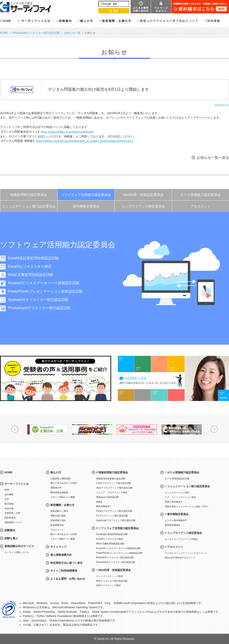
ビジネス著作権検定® (176, 520)
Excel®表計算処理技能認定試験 (33, 258)
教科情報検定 (104, 506)
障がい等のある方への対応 (64, 483)
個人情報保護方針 (61, 555)
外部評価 (9, 509)
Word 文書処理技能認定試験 (31, 275)
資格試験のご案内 (59, 511)
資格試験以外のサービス (19, 546)
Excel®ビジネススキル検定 (30, 266)
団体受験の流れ (58, 520)
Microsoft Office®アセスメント (180, 558)
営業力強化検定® (173, 502)
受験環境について (13, 522)
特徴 (7, 490)
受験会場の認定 (58, 516)
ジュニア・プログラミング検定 (112, 492)
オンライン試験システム (17, 552)
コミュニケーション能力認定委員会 (29, 206)
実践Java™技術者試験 (107, 497)
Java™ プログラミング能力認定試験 (114, 488)
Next (214, 429)
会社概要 (9, 494)
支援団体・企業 (12, 513)
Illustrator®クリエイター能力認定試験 (38, 300)
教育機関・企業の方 (62, 505)
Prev (15, 429)
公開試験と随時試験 (60, 479)
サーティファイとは (17, 484)
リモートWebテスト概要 (63, 497)
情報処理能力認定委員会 (29, 195)
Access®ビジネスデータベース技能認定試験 (44, 283)
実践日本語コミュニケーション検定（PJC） (187, 507)
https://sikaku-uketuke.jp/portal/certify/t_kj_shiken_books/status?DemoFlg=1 (85, 141)
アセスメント (201, 206)
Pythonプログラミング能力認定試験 (114, 511)
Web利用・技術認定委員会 (143, 195)
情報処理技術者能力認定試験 (111, 479)
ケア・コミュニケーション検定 (180, 497)
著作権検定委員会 (86, 206)
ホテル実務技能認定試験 (177, 479)
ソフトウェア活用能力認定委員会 (86, 195)
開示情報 (9, 504)
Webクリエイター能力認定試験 (112, 581)
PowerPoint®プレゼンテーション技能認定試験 (45, 291)
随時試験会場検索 (59, 492)
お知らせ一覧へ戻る (213, 158)
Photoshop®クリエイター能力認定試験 (36, 33)
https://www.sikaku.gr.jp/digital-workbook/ (67, 132)
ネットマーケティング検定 (110, 576)
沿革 (7, 499)
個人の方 (56, 472)
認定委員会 (10, 518)
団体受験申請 (57, 525)
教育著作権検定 (173, 525)
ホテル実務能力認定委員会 (201, 195)
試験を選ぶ (11, 538)
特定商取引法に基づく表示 (66, 563)
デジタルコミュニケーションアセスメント (186, 553)
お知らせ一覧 (72, 33)
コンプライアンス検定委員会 (143, 206)
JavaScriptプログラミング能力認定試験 (116, 520)
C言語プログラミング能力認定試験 (114, 483)
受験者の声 (56, 488)
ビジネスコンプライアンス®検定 (181, 539)
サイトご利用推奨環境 (64, 571)
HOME (4, 33)
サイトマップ (58, 547)
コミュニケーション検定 (177, 492)
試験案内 (10, 530)
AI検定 (99, 502)
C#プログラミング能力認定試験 (112, 516)
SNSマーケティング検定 (109, 585)
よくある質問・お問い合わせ (68, 579)
